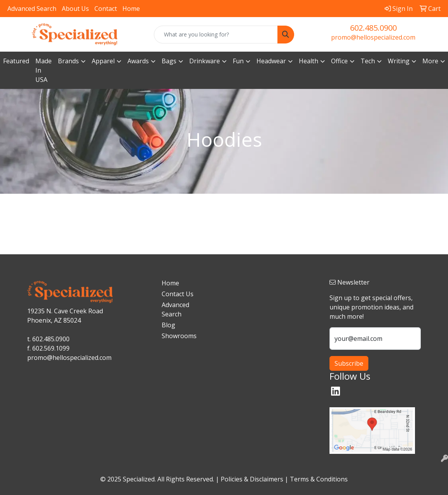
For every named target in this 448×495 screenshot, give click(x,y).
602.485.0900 (373, 28)
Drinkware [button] (205, 61)
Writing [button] (399, 61)
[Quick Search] (216, 35)
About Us (75, 9)
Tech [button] (368, 61)
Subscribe (349, 363)
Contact (106, 9)
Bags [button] (169, 61)
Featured (16, 61)
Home (131, 9)
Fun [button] (238, 61)
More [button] (430, 61)
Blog (168, 325)
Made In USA (44, 70)
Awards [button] (138, 61)
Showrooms (178, 336)
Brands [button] (68, 61)
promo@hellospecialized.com (373, 37)
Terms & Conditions (319, 479)
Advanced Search (32, 9)
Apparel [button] (103, 61)
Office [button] (339, 61)
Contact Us (178, 294)
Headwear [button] (271, 61)
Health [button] (309, 61)
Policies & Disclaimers (252, 479)
